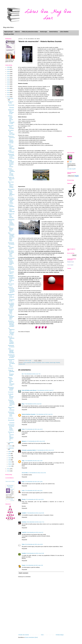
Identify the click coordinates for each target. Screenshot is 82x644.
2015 (8, 90)
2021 (8, 78)
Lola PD (24, 532)
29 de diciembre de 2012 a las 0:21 (35, 532)
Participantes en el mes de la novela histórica (11, 427)
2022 (8, 76)
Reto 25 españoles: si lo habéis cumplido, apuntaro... (11, 340)
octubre (10, 446)
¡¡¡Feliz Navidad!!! (11, 151)
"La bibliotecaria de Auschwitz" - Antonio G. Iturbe (11, 332)
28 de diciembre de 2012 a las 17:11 (35, 522)
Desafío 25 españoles (37, 363)
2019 (8, 82)
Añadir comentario (23, 573)
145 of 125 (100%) (10, 499)
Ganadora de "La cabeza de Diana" (11, 356)
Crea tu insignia (70, 265)
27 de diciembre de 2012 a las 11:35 (34, 461)
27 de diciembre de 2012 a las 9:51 (44, 414)
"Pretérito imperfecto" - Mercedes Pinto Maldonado (11, 208)
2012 (8, 97)
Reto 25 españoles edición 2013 (11, 317)
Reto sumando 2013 (11, 248)
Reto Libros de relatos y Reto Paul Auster (11, 254)
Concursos (11, 368)
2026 (8, 67)
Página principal (8, 32)
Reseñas (58, 363)
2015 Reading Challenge (10, 486)
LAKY (70, 162)
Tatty (23, 461)
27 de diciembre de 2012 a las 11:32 (45, 450)
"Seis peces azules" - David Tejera (11, 311)
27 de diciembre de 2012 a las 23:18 (35, 513)
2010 (8, 471)
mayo (10, 458)
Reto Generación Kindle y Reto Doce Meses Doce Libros (11, 237)
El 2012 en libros (11, 102)
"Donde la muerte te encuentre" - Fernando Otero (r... (11, 290)
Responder (24, 386)
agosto (10, 451)
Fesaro (24, 565)
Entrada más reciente (24, 635)
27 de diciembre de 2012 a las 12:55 (34, 482)
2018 (8, 84)
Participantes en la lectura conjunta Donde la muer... (11, 261)
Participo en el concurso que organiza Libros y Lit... (11, 436)
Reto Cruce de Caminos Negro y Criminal (11, 185)
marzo (10, 462)
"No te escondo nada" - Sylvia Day (11, 147)
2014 (8, 93)
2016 (8, 88)
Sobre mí (17, 32)
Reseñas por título (9, 34)
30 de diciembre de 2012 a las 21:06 (35, 553)
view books (12, 500)
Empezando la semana (11, 244)
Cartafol (24, 513)
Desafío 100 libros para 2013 (11, 179)
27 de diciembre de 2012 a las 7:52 (32, 374)
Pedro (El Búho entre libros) (29, 390)
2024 (8, 72)
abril (10, 460)
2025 (8, 69)
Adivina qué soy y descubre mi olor (11, 112)
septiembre (11, 448)
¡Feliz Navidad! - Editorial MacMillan (11, 351)
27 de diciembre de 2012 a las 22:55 (35, 499)
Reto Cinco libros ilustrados (11, 127)
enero (10, 466)
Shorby (24, 499)
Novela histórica (54, 32)
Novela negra (44, 32)
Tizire (23, 544)
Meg (23, 404)
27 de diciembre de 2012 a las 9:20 (33, 404)
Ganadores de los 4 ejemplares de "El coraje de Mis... (11, 279)
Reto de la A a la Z (11, 285)
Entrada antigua (60, 635)
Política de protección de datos (30, 32)
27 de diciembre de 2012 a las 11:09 (36, 441)
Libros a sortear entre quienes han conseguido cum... (11, 381)
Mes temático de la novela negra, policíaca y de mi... (11, 193)
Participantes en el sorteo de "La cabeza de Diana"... (11, 363)
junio (10, 456)
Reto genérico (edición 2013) (11, 229)
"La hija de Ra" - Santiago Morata (11, 396)
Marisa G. (24, 441)
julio (9, 454)
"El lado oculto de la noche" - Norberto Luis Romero (11, 163)
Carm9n (24, 553)
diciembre (11, 99)
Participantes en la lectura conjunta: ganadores (11, 222)
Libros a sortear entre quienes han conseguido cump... (11, 120)
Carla (23, 429)
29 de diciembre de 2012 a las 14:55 (34, 544)
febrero (10, 464)
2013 (8, 95)
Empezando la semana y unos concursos (11, 156)
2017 (8, 86)
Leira (23, 491)
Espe (23, 482)
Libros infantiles (64, 32)
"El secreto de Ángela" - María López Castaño (11, 200)
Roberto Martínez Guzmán (29, 414)
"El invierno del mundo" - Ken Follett (11, 132)
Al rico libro (25, 473)
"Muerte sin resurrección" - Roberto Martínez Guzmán (11, 140)
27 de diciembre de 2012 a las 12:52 (37, 473)
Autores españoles (27, 363)
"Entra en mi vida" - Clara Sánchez (11, 216)
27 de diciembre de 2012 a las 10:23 (34, 429)
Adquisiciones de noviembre (11, 409)
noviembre (11, 442)
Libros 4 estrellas (46, 363)
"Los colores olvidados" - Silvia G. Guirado (11, 305)
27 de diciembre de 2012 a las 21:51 (34, 491)
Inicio (42, 635)
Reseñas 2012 (22, 364)
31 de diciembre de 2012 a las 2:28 (34, 565)
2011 (8, 469)
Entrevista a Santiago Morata (11, 389)
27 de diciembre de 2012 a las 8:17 (45, 390)
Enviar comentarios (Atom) (31, 637)
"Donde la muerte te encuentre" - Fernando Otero (11, 403)
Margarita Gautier (71, 262)
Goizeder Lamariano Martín (29, 450)
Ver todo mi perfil (71, 169)
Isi (22, 374)
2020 (8, 80)
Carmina (24, 522)
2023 (8, 74)
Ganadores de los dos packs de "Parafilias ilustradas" (11, 324)
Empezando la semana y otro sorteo (11, 414)
